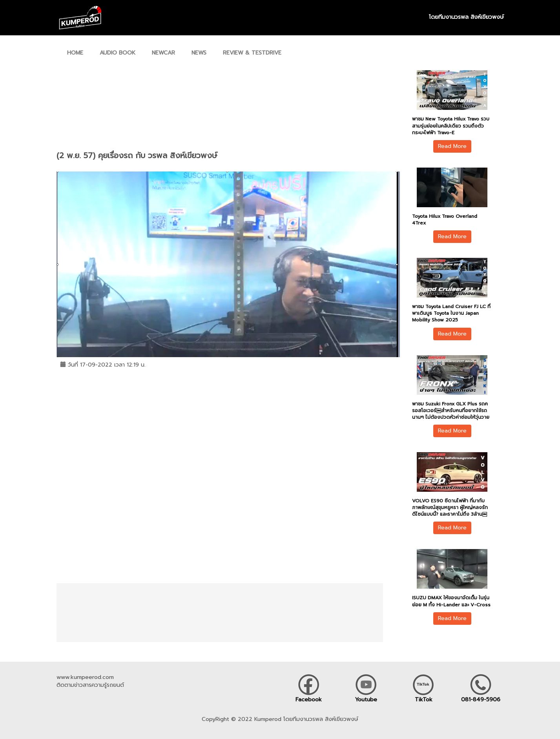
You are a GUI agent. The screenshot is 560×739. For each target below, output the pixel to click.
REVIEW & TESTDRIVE (252, 53)
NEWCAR (163, 53)
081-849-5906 (481, 700)
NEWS (199, 53)
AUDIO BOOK (118, 53)
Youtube (366, 700)
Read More (452, 146)
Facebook (309, 700)
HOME (75, 53)
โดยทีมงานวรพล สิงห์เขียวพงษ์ (466, 17)
